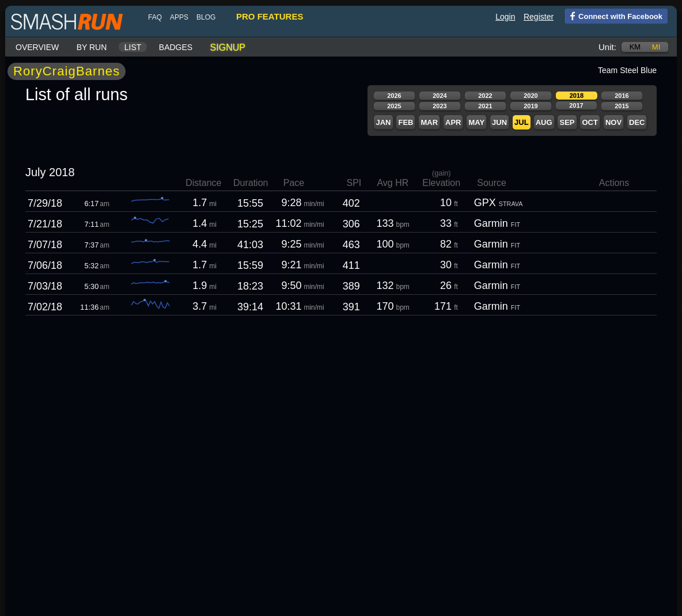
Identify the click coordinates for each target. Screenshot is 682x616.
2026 (394, 96)
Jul (522, 122)
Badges (176, 47)
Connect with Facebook (614, 16)
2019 (531, 106)
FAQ (155, 17)
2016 (622, 96)
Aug (544, 122)
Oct (590, 122)
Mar (429, 122)
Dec (637, 122)
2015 (622, 106)
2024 (439, 96)
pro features (270, 16)
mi (656, 47)
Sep (567, 122)
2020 (531, 96)
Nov (613, 122)
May (476, 122)
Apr (453, 122)
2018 (577, 96)
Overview (37, 47)
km (635, 47)
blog (206, 17)
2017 (576, 105)
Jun (499, 122)
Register (539, 17)
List (133, 47)
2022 (485, 96)
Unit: (607, 47)
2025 (394, 106)
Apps (179, 17)
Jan (383, 122)
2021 (485, 106)
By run (92, 47)
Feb (406, 122)
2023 (439, 106)
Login (505, 17)
